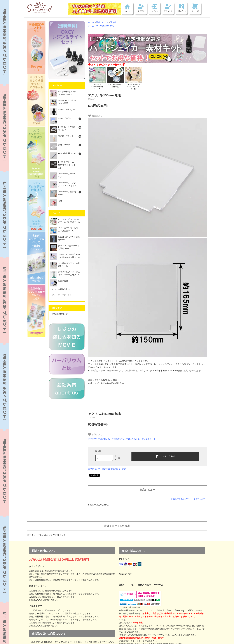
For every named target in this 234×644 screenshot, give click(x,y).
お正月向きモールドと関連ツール (65, 239)
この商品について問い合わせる (126, 439)
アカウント (168, 11)
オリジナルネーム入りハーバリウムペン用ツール (65, 257)
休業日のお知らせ (60, 314)
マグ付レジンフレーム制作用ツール (65, 265)
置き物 (113, 22)
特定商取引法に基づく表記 (114, 469)
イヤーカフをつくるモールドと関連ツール (65, 230)
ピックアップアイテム (62, 295)
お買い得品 (59, 282)
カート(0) (195, 11)
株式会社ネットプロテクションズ (153, 626)
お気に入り (95, 116)
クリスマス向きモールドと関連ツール (65, 248)
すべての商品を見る (105, 26)
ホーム (128, 11)
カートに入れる (165, 456)
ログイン (155, 11)
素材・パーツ (102, 22)
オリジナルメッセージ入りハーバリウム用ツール (65, 274)
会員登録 (141, 11)
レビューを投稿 (198, 499)
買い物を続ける (149, 439)
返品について (94, 469)
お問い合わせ (182, 11)
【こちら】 (176, 635)
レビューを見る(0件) (180, 499)
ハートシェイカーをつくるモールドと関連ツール (65, 221)
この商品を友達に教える (99, 439)
